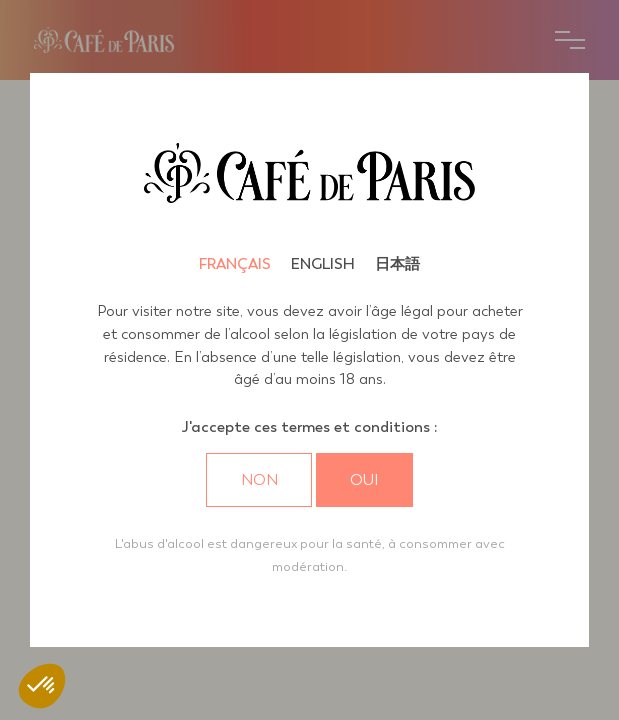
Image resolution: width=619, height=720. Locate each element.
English (323, 264)
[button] (42, 686)
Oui (364, 480)
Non (259, 480)
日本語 (397, 264)
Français (235, 264)
